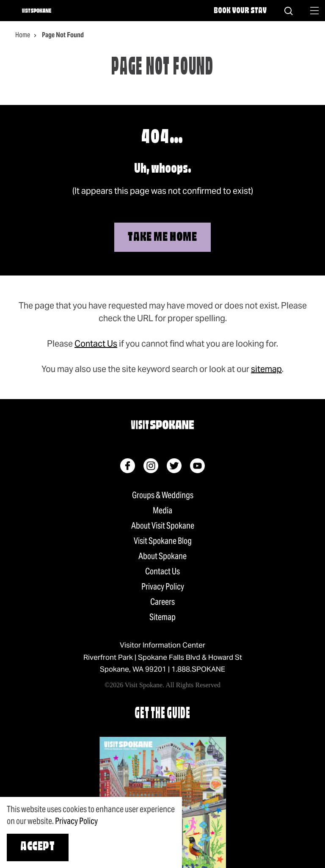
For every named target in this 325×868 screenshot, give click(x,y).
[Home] (37, 11)
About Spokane (162, 556)
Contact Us (96, 344)
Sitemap (162, 617)
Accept (38, 847)
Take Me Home (162, 238)
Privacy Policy (163, 587)
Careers (162, 602)
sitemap (266, 369)
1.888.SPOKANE (198, 669)
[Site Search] (289, 11)
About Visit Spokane (163, 526)
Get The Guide (162, 714)
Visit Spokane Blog (163, 541)
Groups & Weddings (163, 495)
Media (162, 510)
